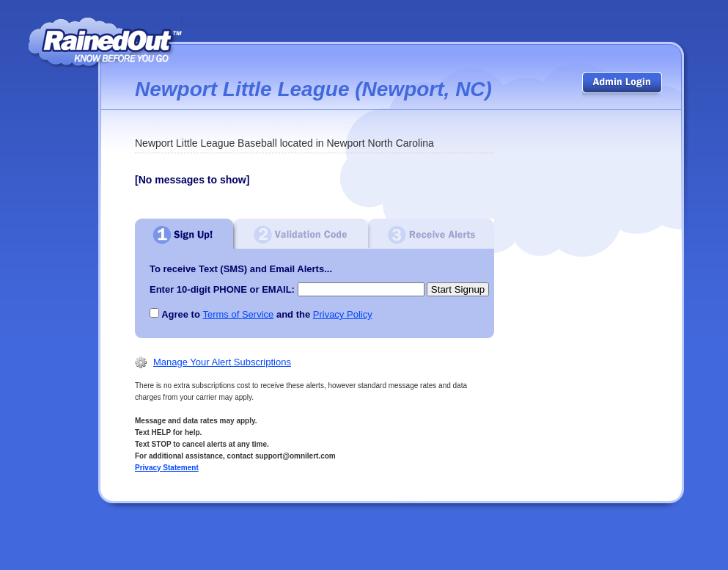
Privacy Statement (167, 468)
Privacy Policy (343, 314)
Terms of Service (238, 314)
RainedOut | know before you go (105, 42)
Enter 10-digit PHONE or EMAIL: (222, 289)
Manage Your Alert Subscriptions (222, 362)
